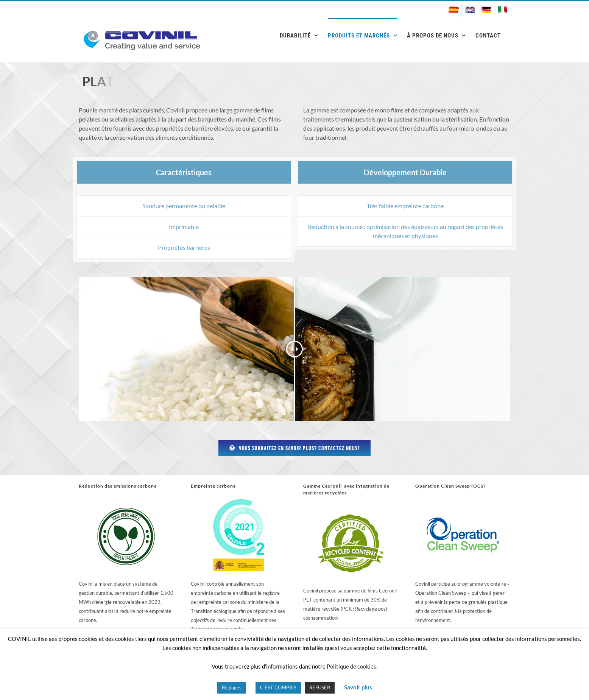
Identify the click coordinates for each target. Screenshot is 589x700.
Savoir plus (358, 687)
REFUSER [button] (320, 688)
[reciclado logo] (351, 507)
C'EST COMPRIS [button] (278, 688)
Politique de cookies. (352, 666)
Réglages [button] (232, 688)
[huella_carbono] (238, 500)
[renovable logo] (126, 500)
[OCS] (463, 500)
